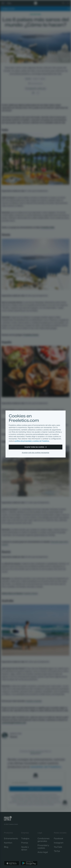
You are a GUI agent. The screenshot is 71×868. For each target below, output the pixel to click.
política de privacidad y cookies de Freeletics (32, 441)
